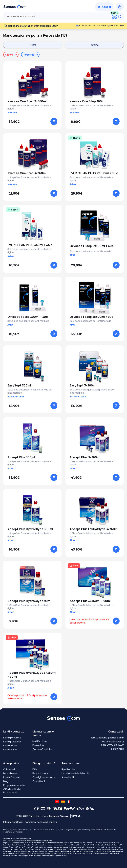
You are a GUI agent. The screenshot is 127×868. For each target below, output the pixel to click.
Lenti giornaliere (12, 738)
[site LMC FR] (68, 802)
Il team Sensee (11, 777)
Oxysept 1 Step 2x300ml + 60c (92, 246)
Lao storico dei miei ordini (75, 773)
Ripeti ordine (68, 769)
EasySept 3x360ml (83, 385)
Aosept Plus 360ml (21, 457)
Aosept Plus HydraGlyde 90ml (29, 601)
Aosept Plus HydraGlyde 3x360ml (94, 529)
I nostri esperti (11, 773)
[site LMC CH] (57, 802)
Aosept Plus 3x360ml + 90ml (90, 601)
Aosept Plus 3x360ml (85, 457)
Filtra (33, 45)
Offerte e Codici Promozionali (12, 791)
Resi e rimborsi (40, 773)
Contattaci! (39, 781)
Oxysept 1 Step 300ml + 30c (28, 317)
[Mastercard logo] (48, 809)
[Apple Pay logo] (79, 809)
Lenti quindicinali (12, 742)
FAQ (35, 769)
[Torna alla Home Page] (15, 7)
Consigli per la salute (44, 777)
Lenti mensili (10, 746)
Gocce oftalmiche (42, 749)
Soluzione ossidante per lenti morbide (90, 251)
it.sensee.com (72, 849)
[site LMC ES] (63, 802)
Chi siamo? (9, 769)
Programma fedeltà (14, 785)
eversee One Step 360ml (87, 101)
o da (117, 749)
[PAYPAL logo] (68, 809)
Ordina (95, 45)
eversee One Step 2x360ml (27, 101)
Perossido (38, 745)
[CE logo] (36, 809)
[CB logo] (42, 809)
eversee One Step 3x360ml (27, 173)
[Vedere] (54, 121)
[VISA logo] (57, 809)
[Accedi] (104, 7)
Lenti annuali (10, 749)
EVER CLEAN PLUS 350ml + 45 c (30, 245)
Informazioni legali (13, 822)
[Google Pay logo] (89, 809)
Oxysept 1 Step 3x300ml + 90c (92, 317)
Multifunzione (40, 741)
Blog (6, 781)
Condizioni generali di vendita (41, 822)
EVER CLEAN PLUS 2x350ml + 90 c (94, 173)
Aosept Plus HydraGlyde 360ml (30, 529)
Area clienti (68, 777)
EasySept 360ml (19, 385)
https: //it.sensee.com (11, 843)
